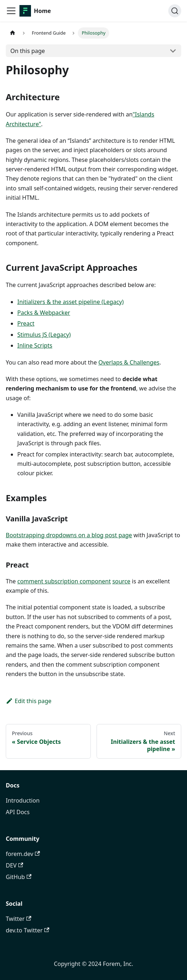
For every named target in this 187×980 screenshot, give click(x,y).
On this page (28, 51)
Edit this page (29, 701)
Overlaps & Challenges (129, 362)
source (121, 581)
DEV (14, 865)
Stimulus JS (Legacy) (44, 335)
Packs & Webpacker (44, 313)
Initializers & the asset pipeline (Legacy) (70, 302)
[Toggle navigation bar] (11, 11)
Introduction (23, 800)
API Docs (18, 812)
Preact (26, 323)
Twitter (19, 919)
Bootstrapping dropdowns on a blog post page (69, 535)
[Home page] (13, 33)
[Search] (175, 11)
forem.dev (23, 854)
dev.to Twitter (28, 930)
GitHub (19, 877)
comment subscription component (64, 581)
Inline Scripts (35, 345)
